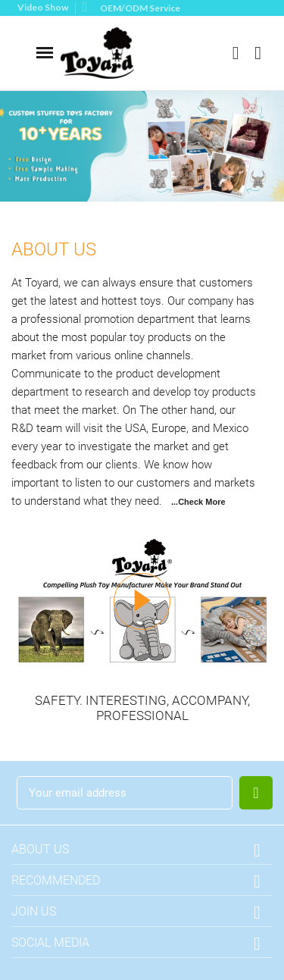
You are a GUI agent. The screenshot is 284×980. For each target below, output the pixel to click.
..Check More (199, 502)
